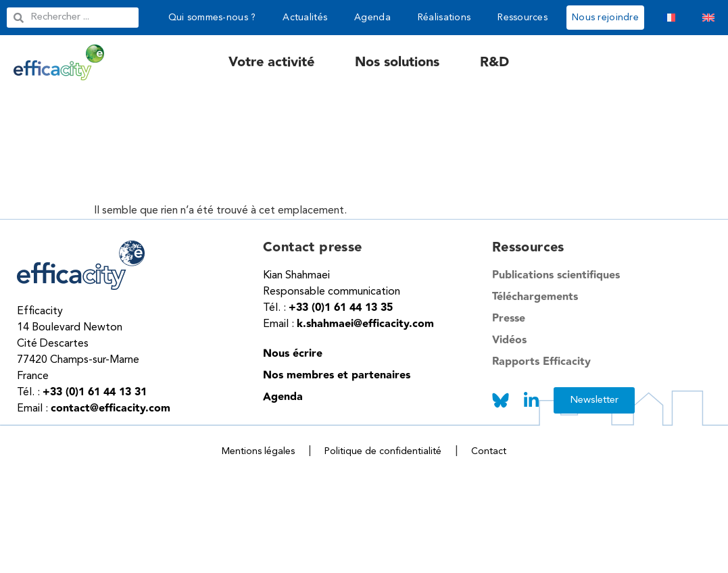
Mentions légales (258, 451)
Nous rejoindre (605, 18)
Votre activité (271, 62)
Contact (489, 451)
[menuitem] (669, 18)
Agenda (372, 18)
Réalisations (444, 18)
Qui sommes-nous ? (212, 18)
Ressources (523, 18)
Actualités (305, 18)
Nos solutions (397, 62)
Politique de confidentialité (383, 451)
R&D (494, 62)
